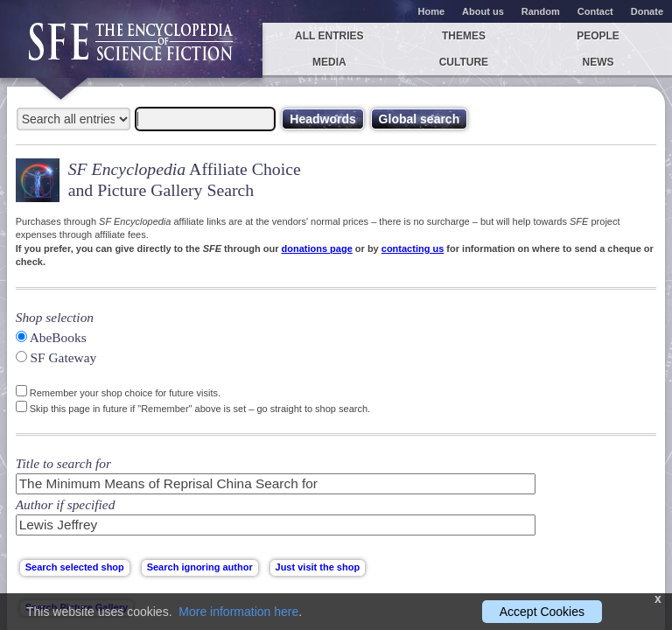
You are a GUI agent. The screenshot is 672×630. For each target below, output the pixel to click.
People (598, 36)
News (598, 62)
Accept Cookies (542, 612)
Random (541, 11)
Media (329, 62)
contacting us (413, 248)
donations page (316, 248)
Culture (464, 62)
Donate (647, 11)
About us (483, 11)
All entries (329, 36)
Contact (595, 11)
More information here (238, 612)
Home (432, 11)
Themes (464, 36)
